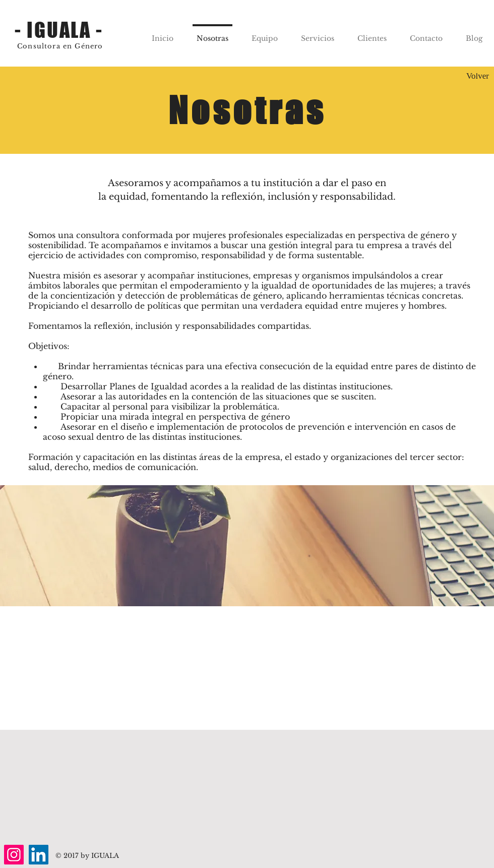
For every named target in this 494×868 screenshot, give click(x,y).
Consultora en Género (60, 46)
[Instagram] (14, 855)
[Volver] (478, 76)
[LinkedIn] (39, 855)
